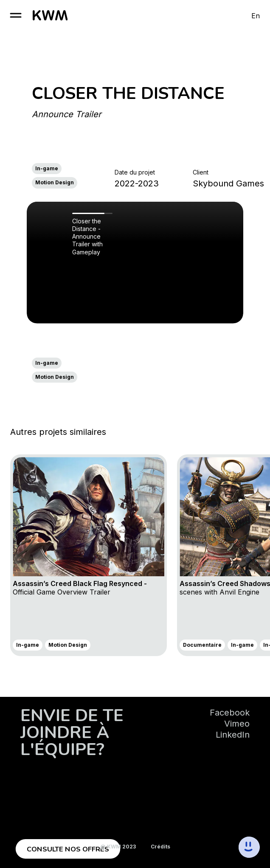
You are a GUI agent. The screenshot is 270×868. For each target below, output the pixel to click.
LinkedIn (233, 735)
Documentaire (202, 645)
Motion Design (55, 182)
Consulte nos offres (68, 849)
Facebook (230, 713)
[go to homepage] (50, 15)
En (256, 16)
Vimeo (237, 724)
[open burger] (16, 15)
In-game (47, 168)
